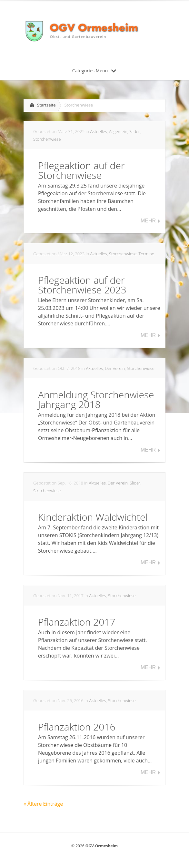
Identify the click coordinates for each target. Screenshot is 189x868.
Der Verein (115, 368)
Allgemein (118, 131)
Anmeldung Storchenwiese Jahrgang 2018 (96, 399)
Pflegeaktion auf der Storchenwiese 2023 (82, 285)
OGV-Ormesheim (102, 846)
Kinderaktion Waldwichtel (93, 517)
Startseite (46, 105)
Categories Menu (94, 71)
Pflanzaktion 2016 (77, 727)
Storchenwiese (47, 139)
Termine (146, 254)
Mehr (148, 221)
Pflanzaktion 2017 (77, 622)
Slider (135, 131)
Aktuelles (98, 131)
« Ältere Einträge (43, 804)
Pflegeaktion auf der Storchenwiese (81, 170)
